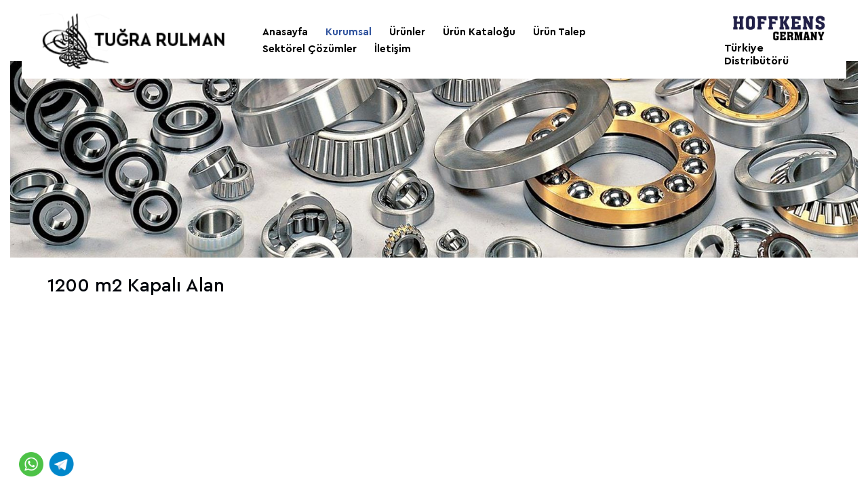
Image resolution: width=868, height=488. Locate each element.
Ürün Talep (559, 32)
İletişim (393, 49)
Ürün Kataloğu (479, 32)
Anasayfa (285, 32)
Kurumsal (349, 32)
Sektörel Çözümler (310, 49)
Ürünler (407, 32)
